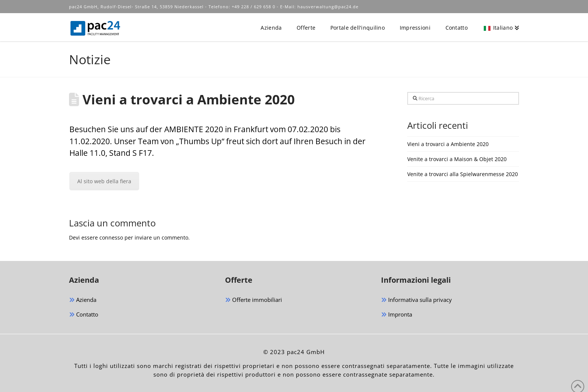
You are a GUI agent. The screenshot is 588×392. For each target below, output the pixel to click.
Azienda (83, 300)
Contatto (84, 315)
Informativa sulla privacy (416, 300)
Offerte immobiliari (253, 300)
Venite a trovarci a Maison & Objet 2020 (457, 159)
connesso (111, 237)
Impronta (397, 315)
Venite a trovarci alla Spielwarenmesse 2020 (463, 174)
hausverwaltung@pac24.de (328, 7)
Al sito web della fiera (104, 181)
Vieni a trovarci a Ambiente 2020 (448, 144)
